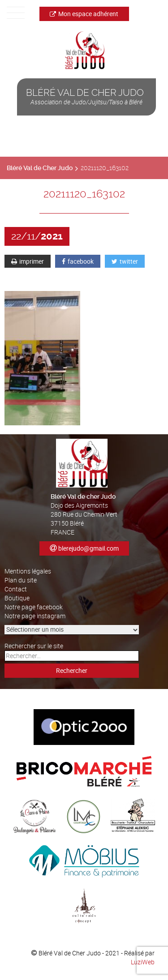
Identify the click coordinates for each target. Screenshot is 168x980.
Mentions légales (28, 571)
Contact (16, 589)
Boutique (17, 598)
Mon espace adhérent (84, 14)
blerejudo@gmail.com (88, 548)
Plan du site (21, 580)
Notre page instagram (35, 616)
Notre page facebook (34, 607)
